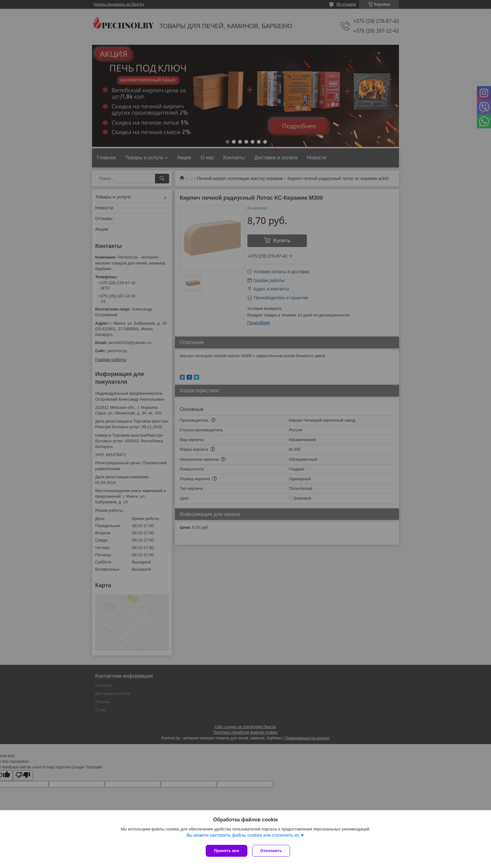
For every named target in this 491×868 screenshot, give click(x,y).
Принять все (227, 851)
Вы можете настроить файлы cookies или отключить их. (243, 836)
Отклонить (273, 851)
